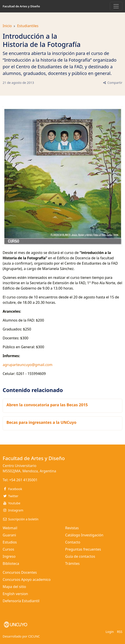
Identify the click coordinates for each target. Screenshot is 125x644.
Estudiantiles (28, 26)
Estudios (10, 542)
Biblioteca (11, 563)
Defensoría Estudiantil (21, 601)
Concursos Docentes (20, 572)
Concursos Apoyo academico (27, 580)
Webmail (10, 528)
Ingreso (9, 556)
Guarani (9, 535)
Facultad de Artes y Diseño (21, 6)
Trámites (72, 563)
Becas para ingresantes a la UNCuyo (41, 422)
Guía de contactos (80, 556)
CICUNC (34, 636)
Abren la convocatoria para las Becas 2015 (47, 405)
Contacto (73, 542)
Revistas (72, 528)
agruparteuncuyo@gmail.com (28, 365)
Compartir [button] (112, 83)
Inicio (7, 26)
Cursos (8, 549)
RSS (120, 632)
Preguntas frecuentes (83, 549)
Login (110, 632)
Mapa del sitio (14, 587)
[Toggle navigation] (116, 6)
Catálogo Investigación (84, 535)
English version (15, 594)
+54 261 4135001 (23, 480)
